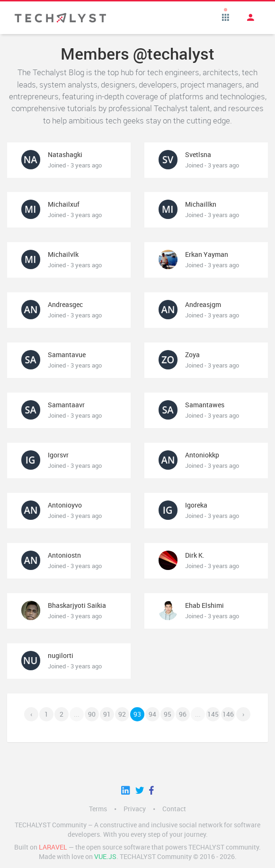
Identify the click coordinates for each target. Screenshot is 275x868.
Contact (174, 809)
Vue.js (105, 857)
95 (168, 714)
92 (122, 714)
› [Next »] (243, 714)
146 (228, 714)
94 (152, 714)
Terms (98, 809)
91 (107, 714)
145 (213, 714)
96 (183, 714)
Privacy (135, 809)
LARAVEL (53, 847)
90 (92, 714)
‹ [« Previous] (31, 714)
